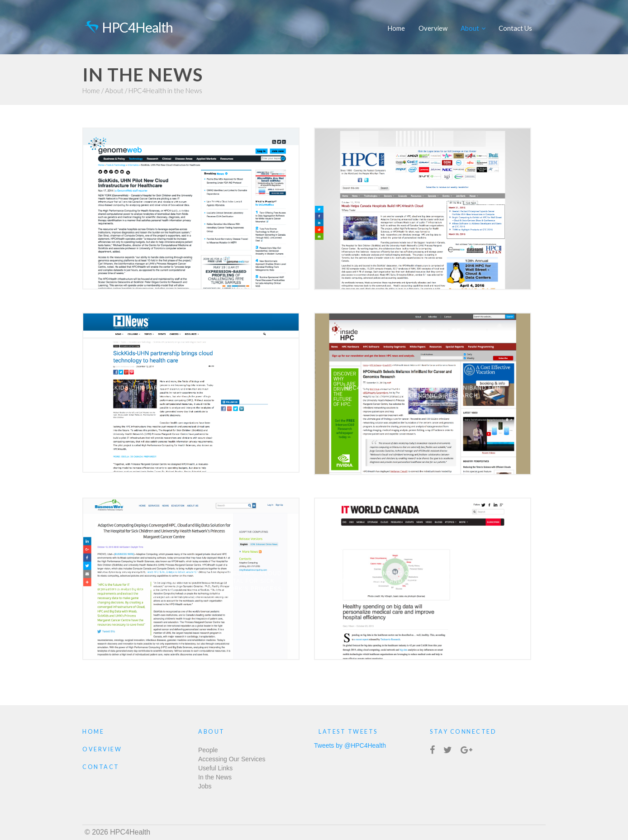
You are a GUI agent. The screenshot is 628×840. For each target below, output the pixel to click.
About (473, 28)
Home (396, 28)
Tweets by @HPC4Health (350, 745)
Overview (433, 28)
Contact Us (515, 28)
